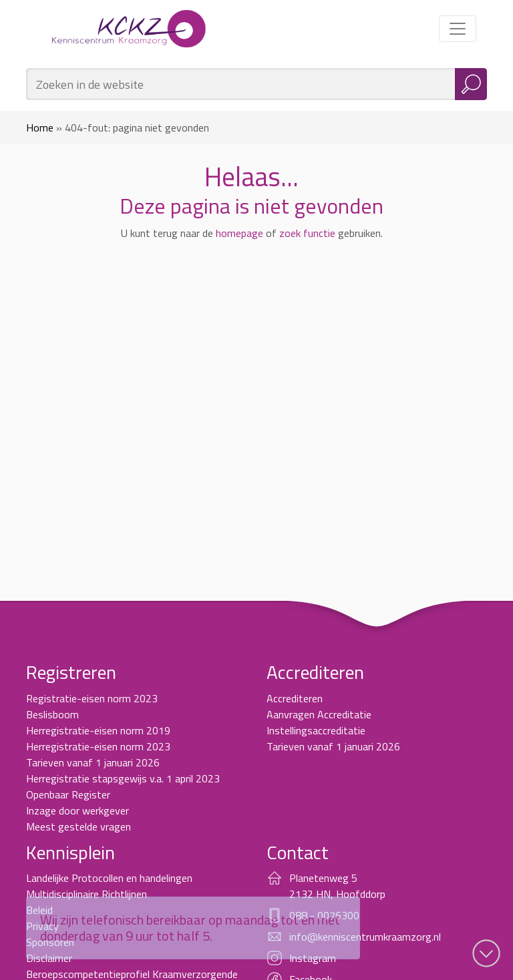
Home (40, 128)
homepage (239, 233)
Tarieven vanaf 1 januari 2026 (93, 762)
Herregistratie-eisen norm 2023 (98, 746)
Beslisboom (52, 714)
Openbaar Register (68, 794)
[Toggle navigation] (458, 29)
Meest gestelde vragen (78, 826)
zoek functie (307, 233)
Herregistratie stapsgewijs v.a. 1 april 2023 (123, 778)
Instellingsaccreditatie (316, 730)
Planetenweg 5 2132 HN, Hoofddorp (337, 886)
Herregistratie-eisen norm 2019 (98, 730)
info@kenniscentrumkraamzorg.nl (365, 937)
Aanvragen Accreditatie (319, 714)
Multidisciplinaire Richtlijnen (87, 894)
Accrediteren (295, 698)
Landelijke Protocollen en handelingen (109, 878)
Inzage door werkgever (77, 810)
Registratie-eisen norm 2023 (92, 698)
